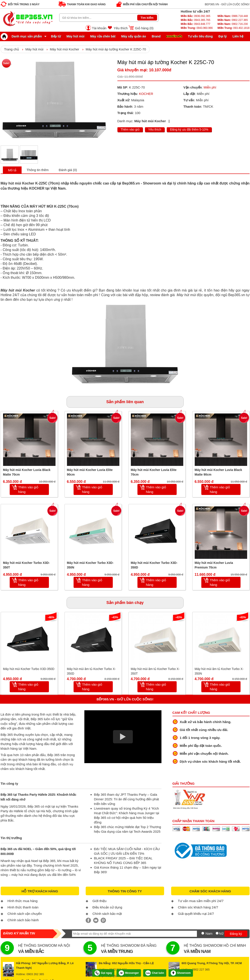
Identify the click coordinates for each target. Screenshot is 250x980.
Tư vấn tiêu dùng (200, 36)
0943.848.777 (196, 24)
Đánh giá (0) (68, 170)
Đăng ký (236, 934)
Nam (209, 933)
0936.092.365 (196, 16)
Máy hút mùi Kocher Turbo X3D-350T (26, 565)
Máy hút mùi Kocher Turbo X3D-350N (90, 565)
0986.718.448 (233, 16)
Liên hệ (238, 36)
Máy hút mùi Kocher (64, 49)
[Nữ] (217, 933)
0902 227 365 (201, 970)
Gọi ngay (103, 973)
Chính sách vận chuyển (25, 914)
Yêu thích (121, 28)
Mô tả (12, 170)
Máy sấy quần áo (133, 36)
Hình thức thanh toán (23, 907)
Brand (156, 36)
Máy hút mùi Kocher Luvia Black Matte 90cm (219, 472)
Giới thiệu (100, 901)
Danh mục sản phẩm (22, 36)
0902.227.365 (233, 20)
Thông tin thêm (38, 170)
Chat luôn (155, 973)
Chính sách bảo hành (23, 920)
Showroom (181, 973)
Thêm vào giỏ (130, 129)
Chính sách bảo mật (107, 914)
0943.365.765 (196, 20)
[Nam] (203, 933)
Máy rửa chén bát (103, 36)
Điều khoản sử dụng (107, 907)
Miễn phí (210, 87)
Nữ (221, 933)
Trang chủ (12, 49)
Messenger (129, 973)
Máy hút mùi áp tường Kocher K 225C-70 (116, 49)
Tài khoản (99, 28)
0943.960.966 (197, 28)
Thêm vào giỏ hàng (28, 489)
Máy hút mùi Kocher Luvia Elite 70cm (154, 472)
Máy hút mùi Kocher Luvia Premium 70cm (214, 565)
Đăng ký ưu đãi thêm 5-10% (189, 129)
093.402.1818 (233, 28)
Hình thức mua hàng (23, 901)
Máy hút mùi (76, 36)
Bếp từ (56, 36)
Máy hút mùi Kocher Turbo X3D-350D (154, 565)
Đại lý (223, 36)
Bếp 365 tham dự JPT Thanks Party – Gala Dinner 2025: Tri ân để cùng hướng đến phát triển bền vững (127, 799)
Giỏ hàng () (144, 28)
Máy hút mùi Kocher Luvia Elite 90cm (90, 472)
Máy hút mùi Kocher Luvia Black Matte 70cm (27, 472)
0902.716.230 (233, 24)
